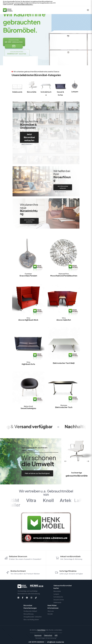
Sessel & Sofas (60, 93)
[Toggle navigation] (88, 10)
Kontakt (50, 614)
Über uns (51, 611)
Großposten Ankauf (30, 611)
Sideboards (17, 92)
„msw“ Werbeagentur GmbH (54, 633)
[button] (66, 461)
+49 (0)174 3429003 (36, 642)
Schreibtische (46, 93)
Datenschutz (48, 635)
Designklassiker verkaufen (33, 617)
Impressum (38, 635)
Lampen (75, 92)
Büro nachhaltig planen (31, 620)
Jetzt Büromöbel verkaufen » (23, 4)
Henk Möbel (41, 630)
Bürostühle (32, 92)
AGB (56, 635)
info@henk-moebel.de (55, 642)
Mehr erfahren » (27, 144)
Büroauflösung (28, 614)
